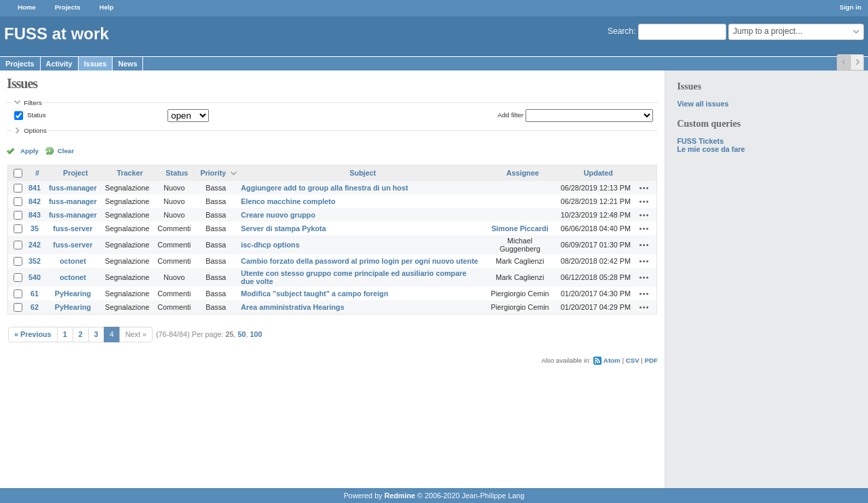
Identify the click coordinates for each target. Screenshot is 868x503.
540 (35, 277)
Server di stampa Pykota (283, 228)
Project (76, 173)
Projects (68, 7)
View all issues (703, 104)
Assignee (523, 173)
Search (620, 31)
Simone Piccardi (520, 228)
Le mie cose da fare (711, 149)
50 (242, 334)
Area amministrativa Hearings (292, 307)
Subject (362, 173)
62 (35, 307)
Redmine (400, 496)
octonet (73, 261)
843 (35, 215)
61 (35, 294)
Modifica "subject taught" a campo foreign (314, 294)
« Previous (33, 334)
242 (35, 245)
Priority (213, 173)
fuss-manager (73, 188)
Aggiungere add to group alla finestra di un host (324, 188)
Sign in (850, 7)
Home (27, 7)
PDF (651, 360)
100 (256, 334)
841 (35, 188)
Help (107, 7)
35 (35, 228)
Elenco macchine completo (288, 201)
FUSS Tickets (700, 141)
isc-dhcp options (270, 245)
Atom (612, 360)
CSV (633, 360)
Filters (33, 103)
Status (35, 115)
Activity (59, 64)
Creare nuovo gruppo (278, 215)
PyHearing (73, 294)
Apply (29, 151)
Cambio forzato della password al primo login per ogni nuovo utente (359, 261)
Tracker (130, 173)
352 (35, 261)
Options (35, 130)
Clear (66, 151)
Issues (96, 64)
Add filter (511, 115)
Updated (598, 173)
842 (35, 201)
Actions (644, 188)
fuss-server (73, 228)
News (127, 64)
